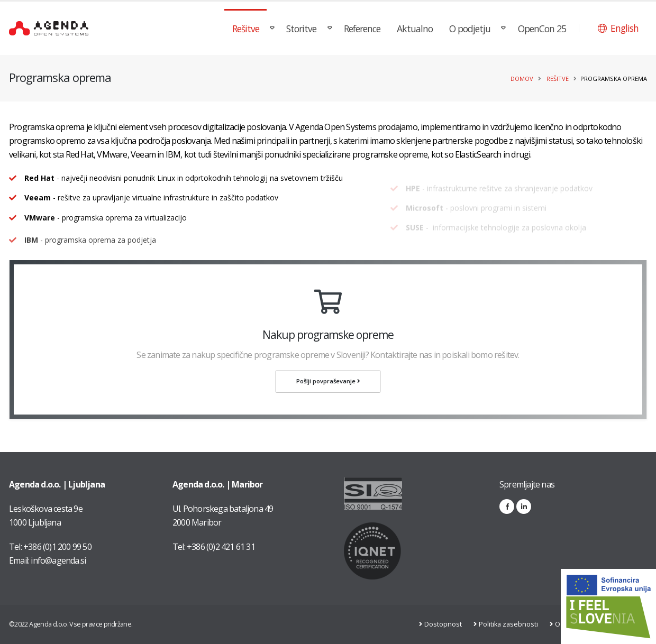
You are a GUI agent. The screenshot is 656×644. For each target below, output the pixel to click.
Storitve (301, 29)
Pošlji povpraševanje (328, 381)
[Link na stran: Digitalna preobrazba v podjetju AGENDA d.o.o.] (608, 606)
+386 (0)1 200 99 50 (57, 547)
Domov (522, 79)
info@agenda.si (58, 560)
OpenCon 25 (542, 29)
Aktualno (415, 29)
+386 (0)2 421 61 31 (221, 547)
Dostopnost (445, 624)
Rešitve (246, 29)
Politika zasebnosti (510, 624)
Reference (362, 29)
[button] (618, 28)
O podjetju (470, 29)
